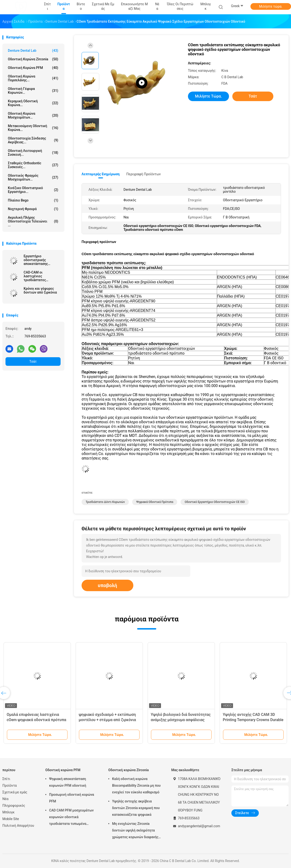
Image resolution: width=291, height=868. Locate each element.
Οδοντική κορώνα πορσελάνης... (33, 78)
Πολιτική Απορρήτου (18, 826)
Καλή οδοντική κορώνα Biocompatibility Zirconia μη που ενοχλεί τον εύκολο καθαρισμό (136, 785)
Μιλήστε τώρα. (271, 6)
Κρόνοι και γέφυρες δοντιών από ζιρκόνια (40, 290)
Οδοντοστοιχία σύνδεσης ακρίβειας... (33, 140)
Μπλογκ (8, 812)
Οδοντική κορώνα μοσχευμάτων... (33, 115)
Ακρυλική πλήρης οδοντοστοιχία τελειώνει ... (33, 221)
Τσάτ (33, 362)
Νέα (5, 799)
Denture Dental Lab (33, 51)
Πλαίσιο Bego (33, 200)
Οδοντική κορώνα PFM (33, 68)
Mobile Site (11, 819)
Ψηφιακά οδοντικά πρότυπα (155, 502)
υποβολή (107, 585)
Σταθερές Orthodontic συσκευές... (33, 165)
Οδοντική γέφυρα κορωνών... (33, 91)
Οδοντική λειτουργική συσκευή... (33, 153)
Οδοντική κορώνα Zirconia (33, 59)
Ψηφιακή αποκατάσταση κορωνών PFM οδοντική (68, 782)
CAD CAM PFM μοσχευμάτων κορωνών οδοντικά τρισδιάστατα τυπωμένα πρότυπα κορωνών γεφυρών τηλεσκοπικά (71, 818)
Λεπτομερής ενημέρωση (101, 174)
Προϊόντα (10, 785)
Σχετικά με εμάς (15, 792)
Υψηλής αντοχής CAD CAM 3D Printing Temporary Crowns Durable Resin (253, 720)
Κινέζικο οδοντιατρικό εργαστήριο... (33, 190)
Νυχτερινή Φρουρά (33, 209)
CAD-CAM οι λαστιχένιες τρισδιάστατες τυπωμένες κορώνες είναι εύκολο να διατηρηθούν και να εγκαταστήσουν (40, 276)
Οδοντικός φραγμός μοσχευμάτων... (33, 177)
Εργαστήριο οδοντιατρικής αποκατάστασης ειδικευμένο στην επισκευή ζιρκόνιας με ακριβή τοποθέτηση (41, 260)
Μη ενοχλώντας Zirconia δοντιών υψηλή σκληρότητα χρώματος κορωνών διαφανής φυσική (135, 831)
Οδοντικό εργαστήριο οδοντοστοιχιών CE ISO (215, 502)
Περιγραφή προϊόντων (143, 174)
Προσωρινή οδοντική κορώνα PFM (72, 798)
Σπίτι (6, 779)
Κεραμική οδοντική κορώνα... (33, 103)
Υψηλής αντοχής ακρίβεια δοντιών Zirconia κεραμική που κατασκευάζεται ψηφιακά (136, 808)
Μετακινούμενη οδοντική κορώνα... (33, 128)
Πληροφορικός (14, 806)
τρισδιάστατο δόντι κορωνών (105, 502)
